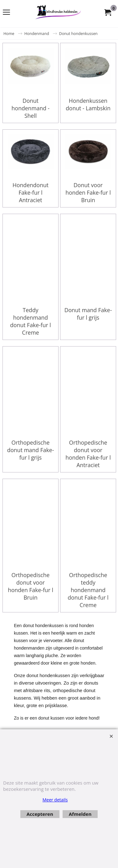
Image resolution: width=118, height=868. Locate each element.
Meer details (55, 800)
